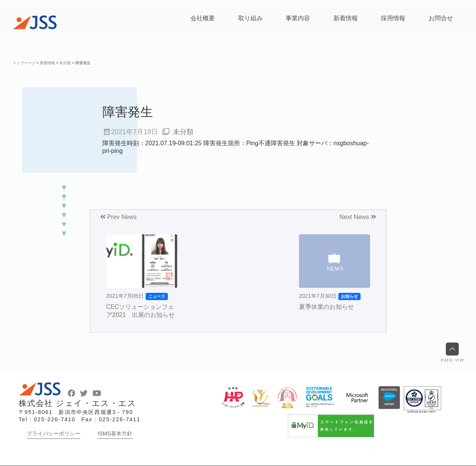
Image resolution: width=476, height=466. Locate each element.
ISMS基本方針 (115, 434)
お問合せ (441, 18)
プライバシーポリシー (54, 434)
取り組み (250, 18)
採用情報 (393, 18)
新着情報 (346, 18)
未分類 (183, 132)
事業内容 (298, 18)
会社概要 (203, 18)
